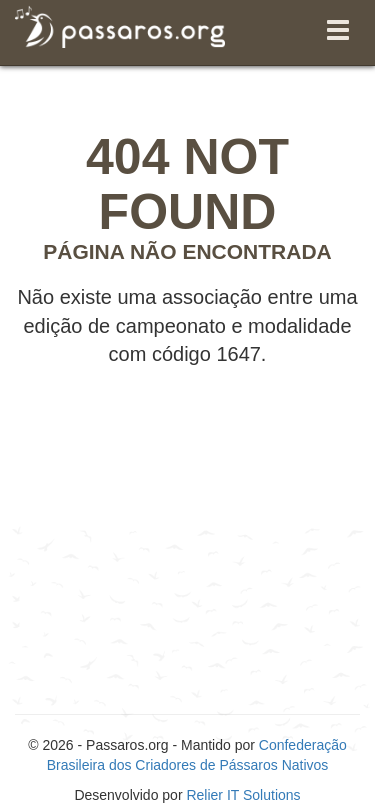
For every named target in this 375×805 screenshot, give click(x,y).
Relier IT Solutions (243, 795)
